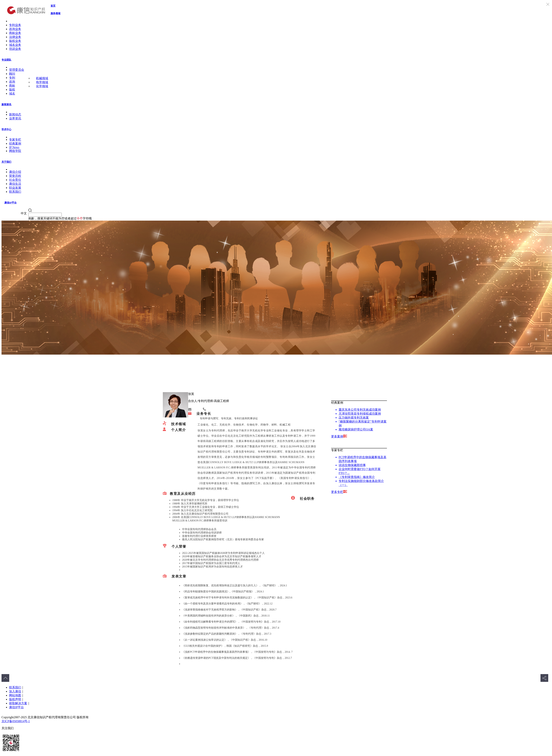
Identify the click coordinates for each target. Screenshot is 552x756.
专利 (12, 78)
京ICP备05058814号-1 (16, 721)
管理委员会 (17, 70)
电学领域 (42, 82)
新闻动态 (15, 114)
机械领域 (42, 78)
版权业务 (15, 41)
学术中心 (6, 129)
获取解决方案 (18, 703)
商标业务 (15, 33)
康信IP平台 (10, 203)
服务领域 (55, 13)
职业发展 (15, 188)
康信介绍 (15, 172)
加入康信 (15, 691)
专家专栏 (15, 140)
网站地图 (15, 695)
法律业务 (15, 37)
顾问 (12, 74)
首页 (53, 6)
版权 (12, 90)
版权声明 (15, 699)
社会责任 (15, 180)
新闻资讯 (6, 104)
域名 (12, 94)
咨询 (12, 82)
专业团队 (6, 60)
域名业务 (15, 45)
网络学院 (15, 151)
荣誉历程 (15, 176)
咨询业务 (15, 29)
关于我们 (6, 162)
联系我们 (15, 192)
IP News (14, 147)
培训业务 (15, 49)
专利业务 (15, 25)
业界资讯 (15, 118)
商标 (12, 86)
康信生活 (15, 184)
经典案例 (15, 144)
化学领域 (42, 86)
